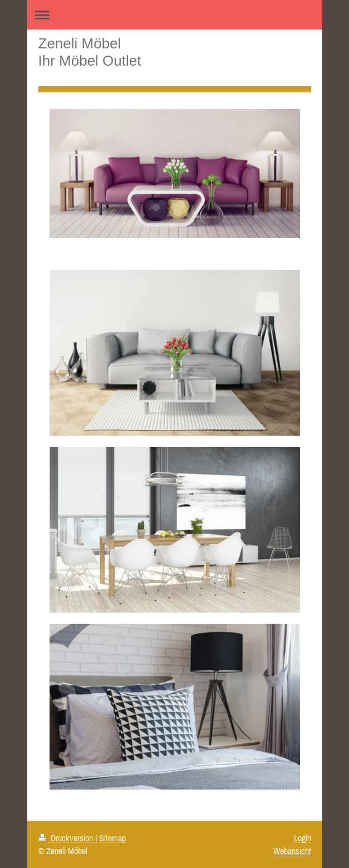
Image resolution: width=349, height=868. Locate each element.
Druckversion (67, 838)
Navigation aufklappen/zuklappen (175, 15)
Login (303, 838)
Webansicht (292, 851)
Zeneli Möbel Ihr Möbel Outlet (90, 52)
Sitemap (112, 838)
